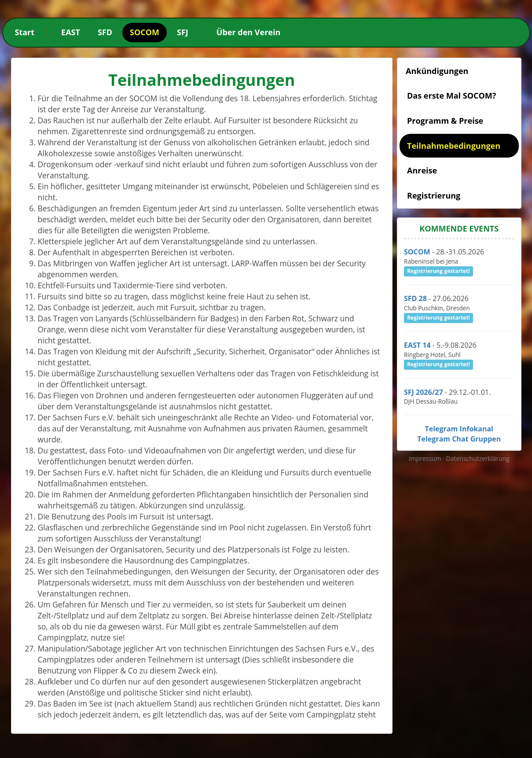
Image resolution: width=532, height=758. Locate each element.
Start (25, 32)
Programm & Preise (445, 121)
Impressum (426, 458)
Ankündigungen (437, 71)
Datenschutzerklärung (478, 458)
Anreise (422, 170)
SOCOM (145, 32)
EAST (71, 32)
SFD (105, 32)
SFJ (183, 32)
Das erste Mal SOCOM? (451, 96)
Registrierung (434, 195)
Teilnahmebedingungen (454, 146)
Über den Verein (248, 32)
